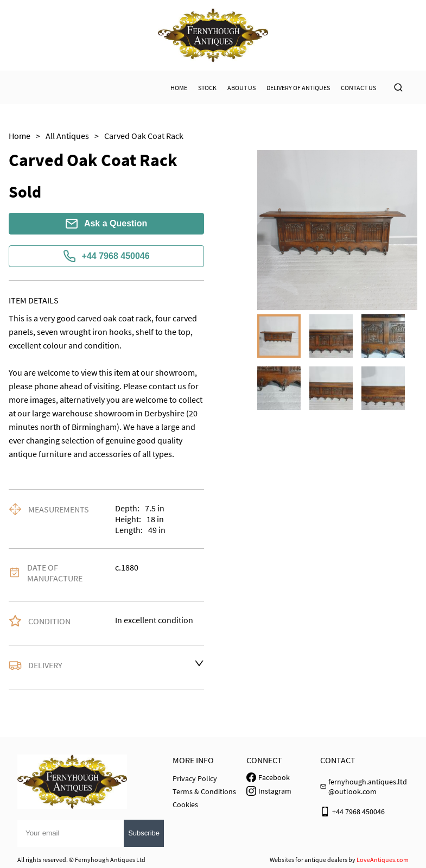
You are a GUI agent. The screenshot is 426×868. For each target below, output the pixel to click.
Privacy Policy (195, 778)
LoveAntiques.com (383, 860)
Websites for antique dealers (309, 860)
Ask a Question (106, 224)
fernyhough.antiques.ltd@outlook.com (368, 787)
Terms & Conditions (204, 791)
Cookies (185, 804)
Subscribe (144, 833)
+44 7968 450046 (107, 256)
